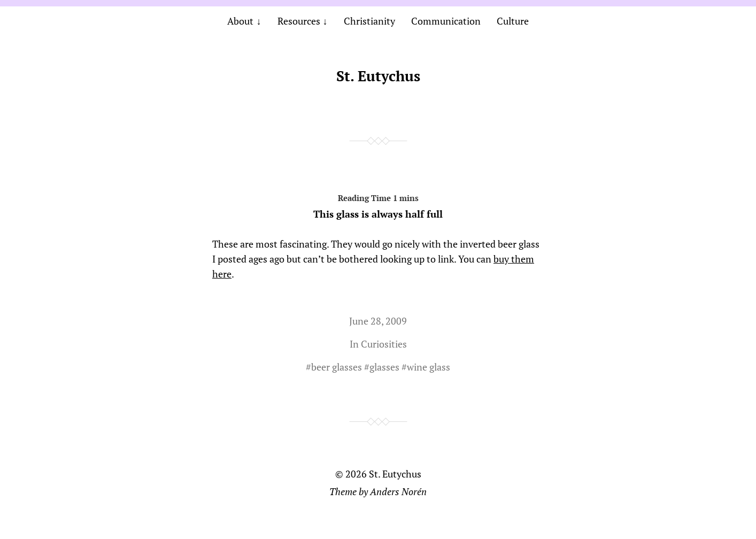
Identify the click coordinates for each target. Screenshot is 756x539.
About (240, 21)
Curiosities (384, 344)
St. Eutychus (378, 76)
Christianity (369, 21)
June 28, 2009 (378, 321)
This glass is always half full (378, 204)
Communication (446, 21)
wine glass (429, 367)
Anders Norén (398, 491)
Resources (299, 21)
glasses (384, 367)
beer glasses (337, 367)
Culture (513, 21)
